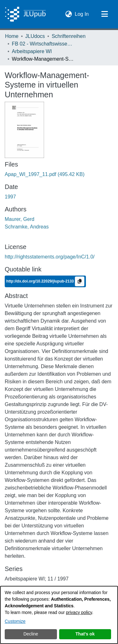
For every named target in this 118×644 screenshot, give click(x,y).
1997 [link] (10, 197)
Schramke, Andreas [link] (27, 227)
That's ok (85, 634)
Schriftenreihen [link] (69, 36)
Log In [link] (82, 13)
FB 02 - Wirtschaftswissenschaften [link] (43, 44)
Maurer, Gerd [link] (20, 219)
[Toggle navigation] (104, 14)
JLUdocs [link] (35, 36)
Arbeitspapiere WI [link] (32, 51)
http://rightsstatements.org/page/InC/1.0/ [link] (50, 257)
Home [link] (12, 36)
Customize (15, 621)
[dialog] (59, 615)
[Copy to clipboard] (80, 281)
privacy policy (79, 612)
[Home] (25, 14)
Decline (31, 634)
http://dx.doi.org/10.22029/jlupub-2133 (41, 281)
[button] (69, 14)
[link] (45, 174)
